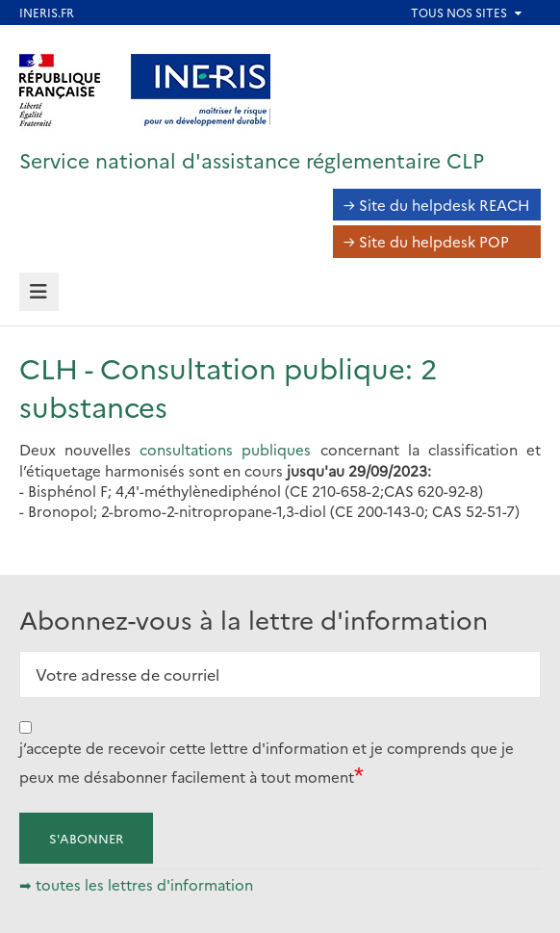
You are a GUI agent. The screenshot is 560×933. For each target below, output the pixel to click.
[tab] (39, 292)
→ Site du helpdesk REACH (437, 205)
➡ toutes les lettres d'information (136, 884)
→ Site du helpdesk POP (426, 241)
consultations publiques (225, 449)
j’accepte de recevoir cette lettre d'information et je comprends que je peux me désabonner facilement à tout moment (267, 762)
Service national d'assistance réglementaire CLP (252, 159)
